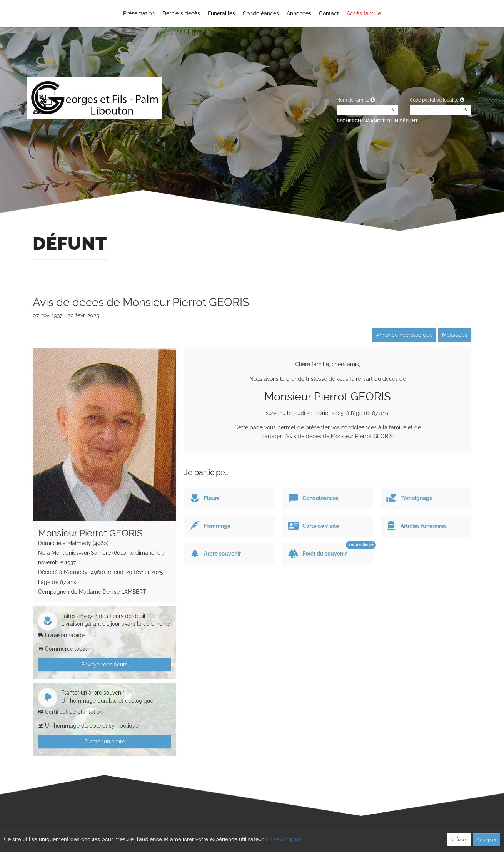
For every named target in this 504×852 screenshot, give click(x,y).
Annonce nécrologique (404, 335)
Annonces (299, 13)
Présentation (139, 13)
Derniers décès (181, 13)
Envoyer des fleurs (104, 665)
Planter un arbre (105, 742)
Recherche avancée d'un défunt (377, 121)
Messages (455, 335)
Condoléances (261, 13)
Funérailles (221, 13)
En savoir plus (283, 839)
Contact (329, 13)
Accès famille (364, 13)
